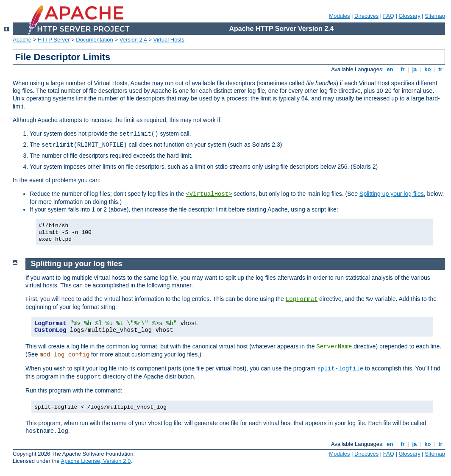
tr (441, 69)
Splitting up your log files (392, 194)
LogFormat (302, 299)
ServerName (334, 347)
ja (415, 69)
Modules (339, 16)
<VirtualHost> (209, 194)
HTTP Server (54, 40)
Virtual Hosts (169, 40)
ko (428, 69)
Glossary (409, 16)
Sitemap (435, 16)
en (390, 69)
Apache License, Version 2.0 (96, 461)
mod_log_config (64, 355)
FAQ (389, 16)
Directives (366, 16)
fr (403, 69)
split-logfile (340, 369)
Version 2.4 (133, 40)
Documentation (94, 40)
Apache (22, 40)
